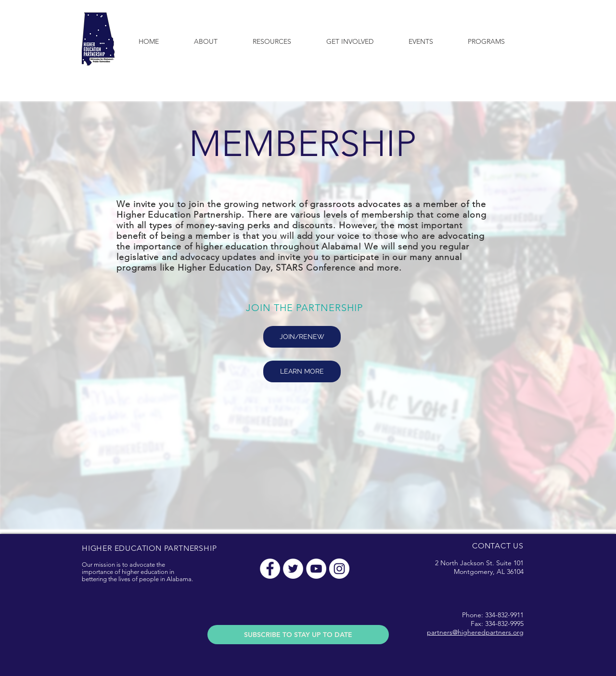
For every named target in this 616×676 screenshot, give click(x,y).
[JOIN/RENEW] (302, 337)
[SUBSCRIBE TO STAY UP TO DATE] (298, 635)
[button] (205, 41)
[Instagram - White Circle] (339, 569)
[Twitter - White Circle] (293, 569)
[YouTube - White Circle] (316, 569)
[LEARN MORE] (302, 371)
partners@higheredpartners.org (475, 632)
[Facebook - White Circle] (270, 569)
